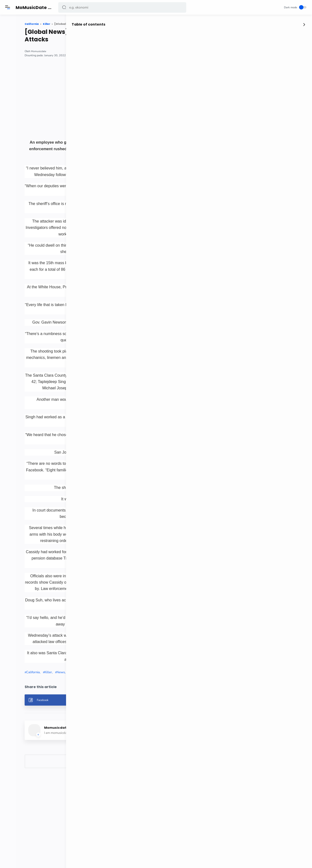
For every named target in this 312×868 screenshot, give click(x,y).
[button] (65, 7)
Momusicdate (78, 51)
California (72, 736)
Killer (87, 736)
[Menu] (9, 7)
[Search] (123, 7)
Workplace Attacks (122, 736)
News (99, 736)
